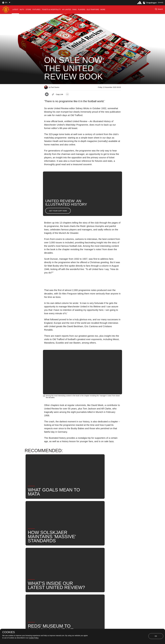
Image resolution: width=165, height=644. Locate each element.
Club (86, 556)
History (75, 556)
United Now (52, 563)
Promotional (52, 556)
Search (108, 556)
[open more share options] (67, 94)
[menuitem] (15, 10)
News (96, 556)
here (111, 441)
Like (64, 556)
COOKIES (9, 632)
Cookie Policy (34, 638)
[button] (6, 3)
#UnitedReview (69, 563)
